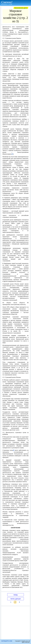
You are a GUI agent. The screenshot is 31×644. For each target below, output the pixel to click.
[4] (12, 154)
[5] (14, 450)
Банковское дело (21, 8)
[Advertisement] (15, 623)
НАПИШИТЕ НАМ (7, 641)
